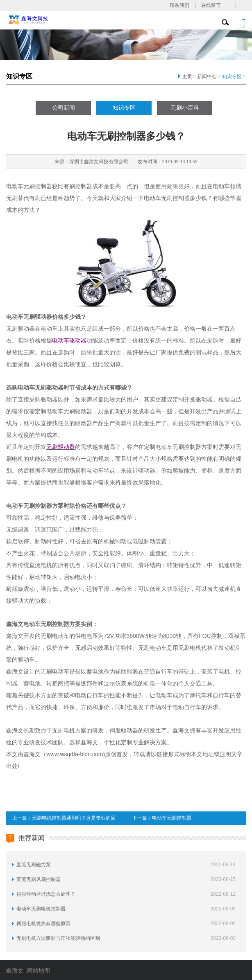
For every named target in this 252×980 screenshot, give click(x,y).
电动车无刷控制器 (172, 818)
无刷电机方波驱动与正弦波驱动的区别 (58, 938)
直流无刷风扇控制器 (39, 879)
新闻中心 (207, 77)
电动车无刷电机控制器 (41, 909)
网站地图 (39, 971)
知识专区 (232, 77)
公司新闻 (64, 108)
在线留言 (211, 5)
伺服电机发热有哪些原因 (43, 924)
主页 (187, 77)
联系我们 (179, 5)
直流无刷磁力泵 (34, 865)
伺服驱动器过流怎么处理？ (46, 894)
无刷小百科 (185, 108)
